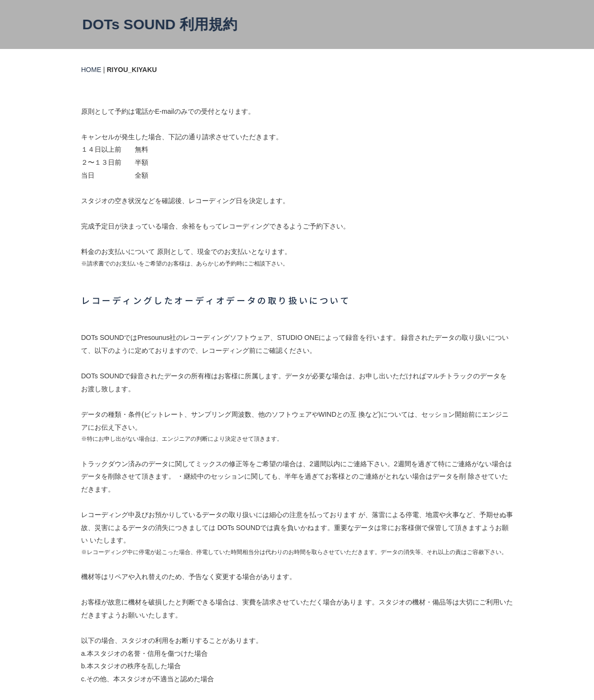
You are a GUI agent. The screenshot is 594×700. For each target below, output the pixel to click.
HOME (91, 70)
